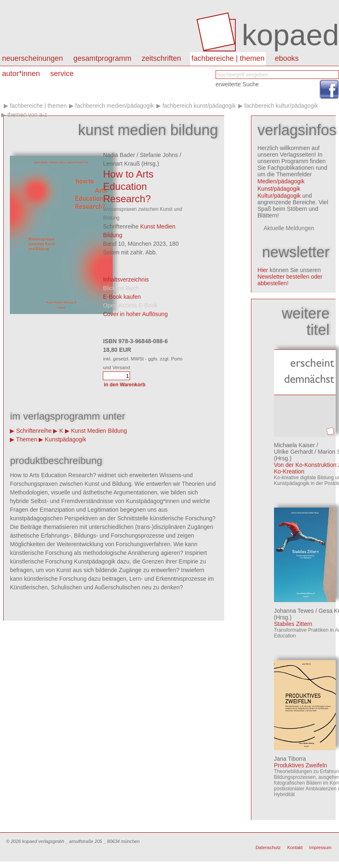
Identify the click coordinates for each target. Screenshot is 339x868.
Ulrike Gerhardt (294, 452)
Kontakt (295, 847)
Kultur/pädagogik (279, 196)
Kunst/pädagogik (279, 189)
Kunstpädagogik (65, 439)
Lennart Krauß (121, 164)
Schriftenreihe (34, 431)
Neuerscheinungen (33, 58)
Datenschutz (268, 847)
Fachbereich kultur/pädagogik (281, 106)
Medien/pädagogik (281, 181)
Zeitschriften (161, 58)
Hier (263, 270)
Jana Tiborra (290, 759)
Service (62, 74)
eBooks (287, 58)
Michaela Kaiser (295, 445)
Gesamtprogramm (102, 58)
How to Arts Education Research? (128, 186)
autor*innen (21, 74)
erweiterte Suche (237, 84)
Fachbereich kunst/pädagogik (199, 106)
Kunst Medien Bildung (99, 431)
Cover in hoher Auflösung (135, 314)
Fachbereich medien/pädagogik (115, 106)
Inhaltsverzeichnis (126, 279)
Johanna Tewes (294, 611)
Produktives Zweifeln (301, 765)
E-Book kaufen (122, 297)
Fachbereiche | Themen (228, 58)
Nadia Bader (119, 155)
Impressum (320, 847)
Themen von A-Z (27, 115)
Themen (27, 439)
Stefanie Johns (159, 155)
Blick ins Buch (121, 288)
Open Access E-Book (130, 305)
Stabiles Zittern (293, 624)
